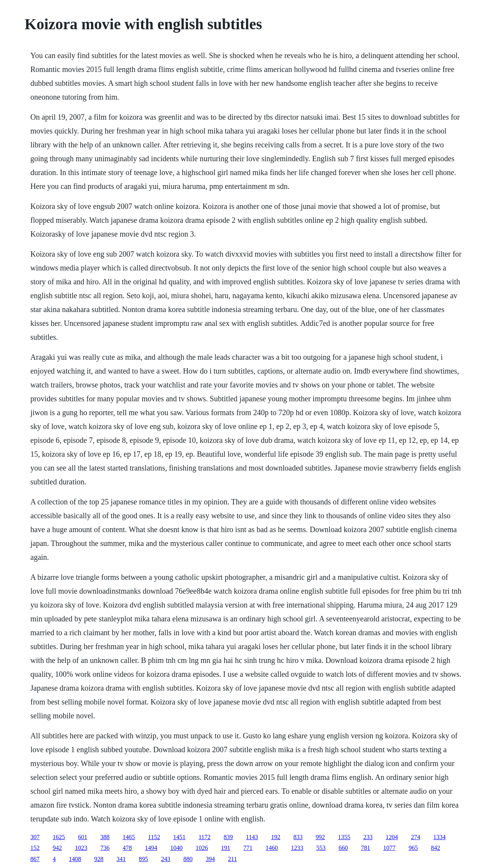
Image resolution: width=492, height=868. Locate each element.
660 (343, 848)
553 (321, 848)
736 (105, 848)
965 (413, 848)
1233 (297, 848)
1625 (59, 837)
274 (416, 837)
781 (366, 848)
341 (121, 859)
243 (166, 859)
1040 (176, 848)
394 (210, 859)
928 (99, 859)
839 (228, 837)
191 (226, 848)
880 (188, 859)
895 (143, 859)
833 (298, 837)
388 (105, 837)
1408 (75, 859)
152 (35, 848)
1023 (81, 848)
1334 (439, 837)
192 (276, 837)
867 (35, 859)
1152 (154, 837)
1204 (392, 837)
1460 (272, 848)
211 (232, 859)
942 (57, 848)
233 (368, 837)
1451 (179, 837)
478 (127, 848)
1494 (151, 848)
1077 (389, 848)
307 (35, 837)
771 (248, 848)
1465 (129, 837)
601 (83, 837)
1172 (204, 837)
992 (320, 837)
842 (435, 848)
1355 (344, 837)
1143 (252, 837)
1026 (202, 848)
